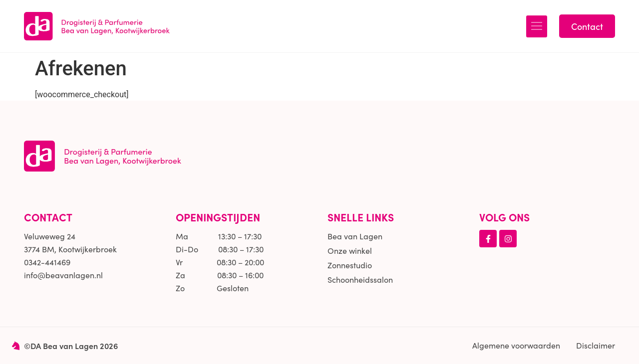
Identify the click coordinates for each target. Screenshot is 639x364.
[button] (537, 26)
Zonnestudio (350, 265)
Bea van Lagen (355, 236)
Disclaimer (596, 345)
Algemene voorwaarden (516, 345)
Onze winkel (350, 251)
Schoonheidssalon (360, 279)
